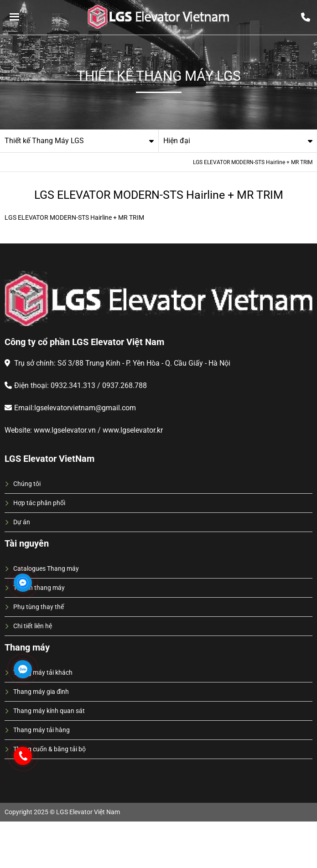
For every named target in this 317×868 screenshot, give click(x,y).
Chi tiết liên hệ (33, 626)
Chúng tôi (27, 484)
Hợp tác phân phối (39, 503)
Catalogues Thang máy (46, 568)
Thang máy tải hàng (42, 730)
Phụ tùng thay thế (39, 607)
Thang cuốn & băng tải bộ (49, 749)
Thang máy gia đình (41, 692)
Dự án (22, 522)
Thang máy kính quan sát (49, 711)
